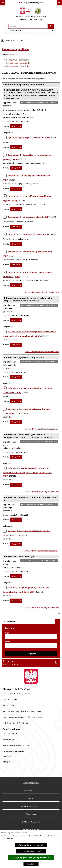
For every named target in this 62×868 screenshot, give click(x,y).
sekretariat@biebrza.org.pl (19, 745)
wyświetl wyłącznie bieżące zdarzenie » (42, 292)
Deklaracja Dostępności (31, 822)
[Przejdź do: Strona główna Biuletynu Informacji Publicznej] (2, 40)
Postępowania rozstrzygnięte (19, 63)
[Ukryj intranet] (57, 622)
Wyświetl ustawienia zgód (31, 851)
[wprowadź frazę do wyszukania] (28, 26)
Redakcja (31, 798)
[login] (31, 637)
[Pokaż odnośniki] (3, 3)
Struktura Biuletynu (31, 791)
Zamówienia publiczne (14, 40)
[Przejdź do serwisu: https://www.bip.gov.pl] (31, 3)
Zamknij (31, 864)
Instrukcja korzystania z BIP (31, 806)
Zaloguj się (31, 653)
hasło (8, 642)
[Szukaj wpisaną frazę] (51, 26)
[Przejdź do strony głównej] (31, 15)
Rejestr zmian (31, 814)
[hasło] (31, 646)
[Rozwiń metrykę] (16, 126)
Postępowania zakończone (18, 60)
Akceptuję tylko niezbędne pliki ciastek (31, 857)
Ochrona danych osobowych (31, 845)
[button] (59, 613)
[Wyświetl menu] (59, 3)
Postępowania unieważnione (19, 66)
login (7, 633)
